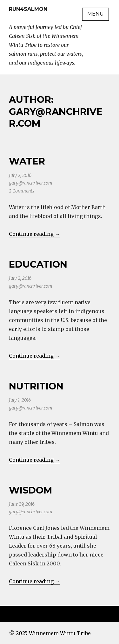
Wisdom (30, 490)
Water (27, 161)
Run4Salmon (28, 9)
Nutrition (36, 386)
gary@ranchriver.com (31, 183)
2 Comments (22, 191)
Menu (96, 14)
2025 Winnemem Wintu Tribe (53, 633)
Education (38, 264)
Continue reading (34, 234)
